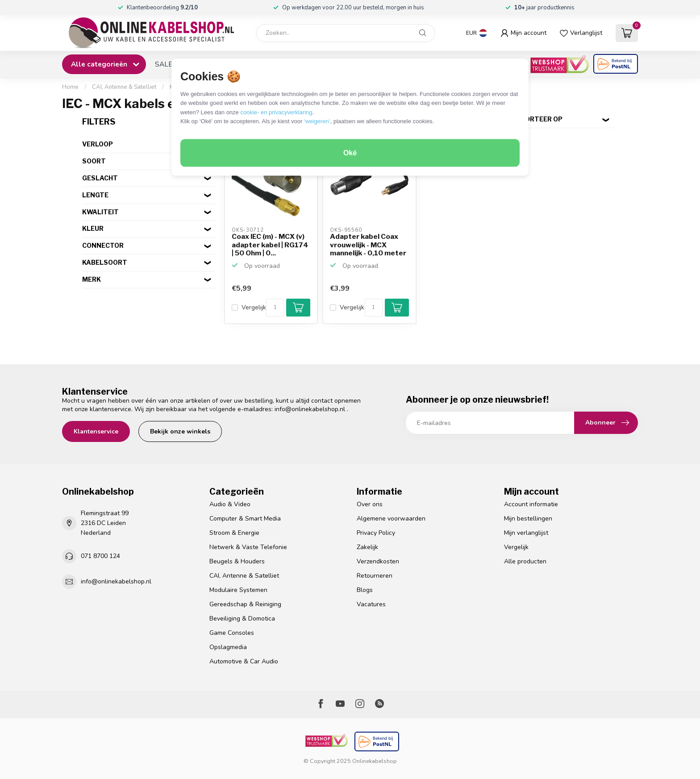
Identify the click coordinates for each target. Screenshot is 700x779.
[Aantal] (275, 308)
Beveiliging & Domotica (242, 619)
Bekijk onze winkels (180, 431)
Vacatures (371, 604)
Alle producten (525, 561)
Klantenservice (96, 431)
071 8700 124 (100, 556)
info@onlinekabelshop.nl (310, 409)
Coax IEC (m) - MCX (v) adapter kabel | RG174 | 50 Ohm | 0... (270, 245)
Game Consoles (232, 633)
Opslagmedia (228, 647)
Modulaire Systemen (238, 590)
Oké (350, 153)
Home (70, 87)
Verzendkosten (378, 561)
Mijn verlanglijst (526, 533)
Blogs (365, 590)
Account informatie (531, 504)
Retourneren (375, 576)
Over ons (370, 504)
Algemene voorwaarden (391, 519)
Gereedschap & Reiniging (245, 604)
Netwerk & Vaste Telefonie (248, 547)
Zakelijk (367, 547)
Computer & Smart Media (245, 519)
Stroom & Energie (234, 533)
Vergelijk (254, 307)
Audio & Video (230, 504)
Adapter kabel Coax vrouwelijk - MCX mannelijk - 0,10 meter (368, 245)
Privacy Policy (376, 533)
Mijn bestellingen (528, 519)
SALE (164, 64)
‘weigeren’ (317, 121)
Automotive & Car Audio (244, 661)
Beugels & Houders (237, 561)
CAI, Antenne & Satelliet (124, 87)
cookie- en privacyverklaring (276, 112)
